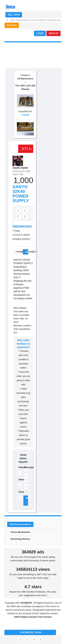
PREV (16, 252)
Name (19, 467)
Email (19, 492)
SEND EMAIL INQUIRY (23, 458)
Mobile (19, 480)
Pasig (17, 231)
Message (26, 467)
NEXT (32, 252)
